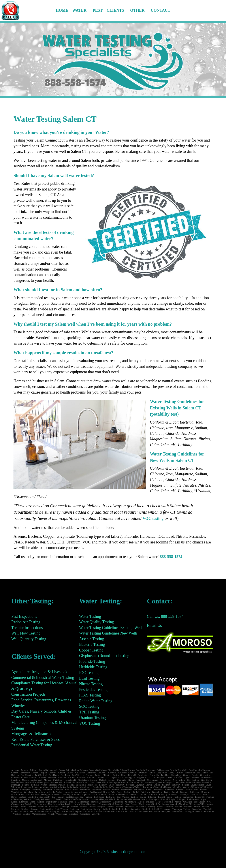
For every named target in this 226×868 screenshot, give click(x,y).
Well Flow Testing (26, 633)
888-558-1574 (171, 557)
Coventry (122, 773)
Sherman (166, 785)
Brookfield (182, 770)
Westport (115, 790)
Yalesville (51, 792)
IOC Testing (89, 673)
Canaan (15, 773)
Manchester (206, 777)
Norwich (134, 782)
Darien (152, 773)
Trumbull (158, 787)
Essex (124, 775)
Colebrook (91, 773)
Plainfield (185, 782)
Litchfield (179, 777)
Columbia (102, 773)
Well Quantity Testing (29, 639)
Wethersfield (127, 790)
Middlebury (58, 780)
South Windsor (61, 809)
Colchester (80, 773)
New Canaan (165, 780)
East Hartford (41, 775)
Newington (43, 782)
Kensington (111, 777)
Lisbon (169, 777)
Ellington (107, 775)
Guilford (33, 777)
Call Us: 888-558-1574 (165, 616)
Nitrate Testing (91, 684)
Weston (106, 790)
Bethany (83, 770)
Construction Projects (28, 694)
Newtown (54, 782)
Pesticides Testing (93, 690)
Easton (98, 775)
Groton (24, 777)
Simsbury (176, 785)
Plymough (16, 785)
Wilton (148, 790)
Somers (186, 785)
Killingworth (140, 777)
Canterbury (25, 773)
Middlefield (71, 780)
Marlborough (36, 780)
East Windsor (78, 775)
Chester (62, 773)
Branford (140, 770)
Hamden (52, 777)
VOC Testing (89, 723)
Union (167, 787)
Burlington (204, 770)
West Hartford (71, 790)
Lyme (187, 777)
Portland (35, 785)
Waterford (47, 790)
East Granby (202, 773)
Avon (41, 770)
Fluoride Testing (92, 661)
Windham (169, 790)
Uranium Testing (92, 718)
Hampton (62, 777)
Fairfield (132, 775)
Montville (121, 780)
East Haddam (58, 797)
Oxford (176, 782)
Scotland (130, 785)
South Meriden (197, 785)
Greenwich (205, 775)
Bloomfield (113, 770)
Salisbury (120, 785)
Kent (120, 777)
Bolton (123, 770)
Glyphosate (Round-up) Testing (104, 656)
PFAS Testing (90, 695)
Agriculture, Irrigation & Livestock (39, 672)
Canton (35, 773)
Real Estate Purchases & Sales (35, 739)
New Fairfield (179, 780)
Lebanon (152, 777)
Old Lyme (144, 782)
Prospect (53, 785)
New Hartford (193, 780)
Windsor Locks (191, 790)
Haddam (43, 777)
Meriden (48, 780)
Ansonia (24, 770)
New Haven (206, 780)
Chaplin (43, 773)
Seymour (140, 785)
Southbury (25, 787)
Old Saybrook (156, 782)
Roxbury (103, 785)
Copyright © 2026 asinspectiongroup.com (113, 852)
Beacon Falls (65, 770)
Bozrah (131, 770)
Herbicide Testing (93, 667)
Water (79, 10)
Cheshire (53, 773)
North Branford (67, 782)
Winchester (158, 790)
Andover (15, 770)
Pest (98, 10)
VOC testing (153, 519)
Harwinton (91, 777)
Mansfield (16, 780)
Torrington (148, 787)
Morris (131, 780)
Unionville (176, 787)
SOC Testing (89, 706)
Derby (171, 773)
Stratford (97, 787)
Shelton (157, 785)
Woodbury (29, 792)
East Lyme (65, 775)
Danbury (143, 773)
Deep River (162, 773)
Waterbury (36, 790)
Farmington (143, 775)
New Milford (31, 782)
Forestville (155, 775)
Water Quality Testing (96, 622)
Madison (196, 777)
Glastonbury (176, 775)
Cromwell (133, 773)
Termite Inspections (27, 628)
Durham (180, 773)
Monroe (112, 780)
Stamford (67, 787)
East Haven (54, 775)
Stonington (86, 787)
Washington (25, 790)
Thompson (128, 787)
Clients (115, 10)
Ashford (33, 770)
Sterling (76, 787)
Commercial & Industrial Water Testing (43, 678)
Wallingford (208, 787)
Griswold (15, 777)
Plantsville (206, 782)
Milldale (103, 780)
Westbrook (97, 790)
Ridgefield (81, 785)
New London (17, 782)
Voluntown (196, 787)
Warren (14, 790)
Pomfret (26, 785)
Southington (37, 787)
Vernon (186, 787)
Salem (111, 785)
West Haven (85, 790)
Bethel (92, 770)
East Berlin (190, 773)
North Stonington (111, 782)
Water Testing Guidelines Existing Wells (111, 628)
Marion (25, 780)
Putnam (62, 785)
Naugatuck (140, 780)
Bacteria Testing (92, 644)
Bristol (173, 770)
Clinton (70, 773)
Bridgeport (150, 770)
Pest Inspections (24, 616)
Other (137, 10)
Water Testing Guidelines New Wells (108, 633)
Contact (161, 10)
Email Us (154, 625)
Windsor (179, 790)
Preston (44, 785)
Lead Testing (89, 678)
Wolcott (204, 790)
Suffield (106, 787)
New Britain (152, 780)
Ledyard (161, 777)
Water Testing (90, 616)
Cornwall (112, 773)
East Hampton (27, 775)
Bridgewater (162, 770)
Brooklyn (193, 770)
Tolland (138, 787)
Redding (71, 785)
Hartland (81, 777)
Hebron (101, 777)
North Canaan (82, 782)
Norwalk (124, 782)
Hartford (71, 777)
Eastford (89, 775)
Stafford (57, 787)
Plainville (196, 782)
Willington (139, 790)
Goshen (187, 775)
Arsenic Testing (91, 639)
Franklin (165, 775)
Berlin (75, 770)
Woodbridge (17, 792)
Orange (168, 782)
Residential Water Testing (32, 745)
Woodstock (40, 792)
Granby (195, 775)
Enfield (116, 775)
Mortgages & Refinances (31, 734)
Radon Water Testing (96, 701)
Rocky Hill (92, 785)
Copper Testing (91, 650)
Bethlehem (101, 770)
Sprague (48, 787)
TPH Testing (89, 712)
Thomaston (116, 787)
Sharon (149, 785)
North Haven (96, 782)
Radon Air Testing (26, 622)
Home (62, 10)
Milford (94, 780)
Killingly (128, 777)
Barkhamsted (51, 770)
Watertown (58, 790)
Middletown (83, 780)
